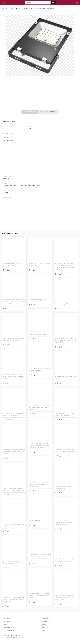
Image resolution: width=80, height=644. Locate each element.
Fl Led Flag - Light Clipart (62, 304)
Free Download (29, 112)
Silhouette (45, 627)
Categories (45, 618)
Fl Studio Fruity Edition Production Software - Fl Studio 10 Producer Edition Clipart (13, 599)
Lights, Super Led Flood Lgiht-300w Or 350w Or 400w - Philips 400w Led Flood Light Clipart (14, 302)
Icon (43, 630)
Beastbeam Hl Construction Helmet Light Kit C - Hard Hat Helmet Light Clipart (14, 452)
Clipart (44, 624)
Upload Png (46, 621)
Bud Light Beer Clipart (36, 520)
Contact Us (7, 621)
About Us (7, 618)
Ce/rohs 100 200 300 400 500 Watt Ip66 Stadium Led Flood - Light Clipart (40, 407)
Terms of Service (10, 627)
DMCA (6, 624)
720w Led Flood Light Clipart (38, 300)
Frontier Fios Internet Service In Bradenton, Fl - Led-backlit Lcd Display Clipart (64, 598)
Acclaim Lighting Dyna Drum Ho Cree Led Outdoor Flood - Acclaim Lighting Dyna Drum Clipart (39, 446)
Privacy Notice (9, 630)
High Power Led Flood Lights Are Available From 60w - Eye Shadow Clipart (39, 595)
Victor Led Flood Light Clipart (38, 334)
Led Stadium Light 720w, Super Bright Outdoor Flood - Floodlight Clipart (13, 377)
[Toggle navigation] (77, 3)
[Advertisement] (40, 94)
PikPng (5, 8)
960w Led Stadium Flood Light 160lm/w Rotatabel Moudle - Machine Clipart (38, 484)
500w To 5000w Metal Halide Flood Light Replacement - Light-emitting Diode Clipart (65, 340)
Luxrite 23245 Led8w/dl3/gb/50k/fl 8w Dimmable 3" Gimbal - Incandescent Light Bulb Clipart (40, 557)
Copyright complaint (48, 112)
